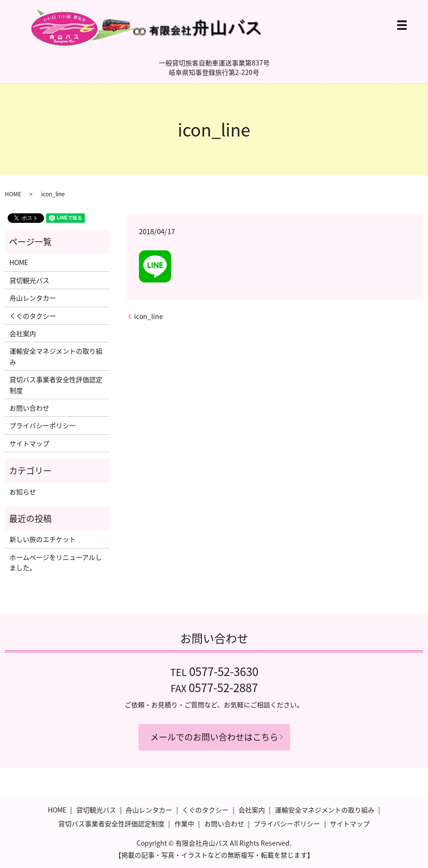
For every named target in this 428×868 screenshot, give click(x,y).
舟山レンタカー (33, 298)
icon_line (149, 316)
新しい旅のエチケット (43, 539)
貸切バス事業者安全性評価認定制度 (56, 384)
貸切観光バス (29, 280)
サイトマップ (29, 443)
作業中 (184, 823)
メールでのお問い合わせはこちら (214, 737)
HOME (13, 194)
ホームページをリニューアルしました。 (56, 562)
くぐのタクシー (33, 316)
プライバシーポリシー (43, 425)
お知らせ (23, 492)
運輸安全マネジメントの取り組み (56, 356)
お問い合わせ (29, 408)
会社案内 (23, 333)
